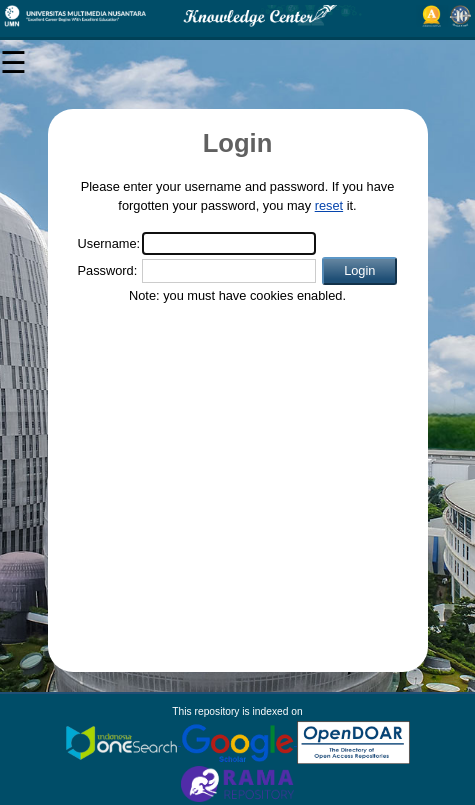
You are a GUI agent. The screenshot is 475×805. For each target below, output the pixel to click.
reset (329, 205)
